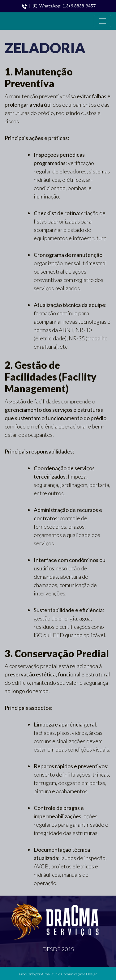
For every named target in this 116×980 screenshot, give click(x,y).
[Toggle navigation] (102, 21)
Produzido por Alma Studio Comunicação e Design (58, 974)
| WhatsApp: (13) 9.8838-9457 (59, 6)
